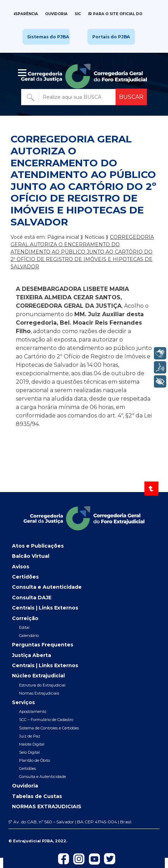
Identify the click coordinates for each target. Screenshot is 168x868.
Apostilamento (33, 711)
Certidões (25, 577)
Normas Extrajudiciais (39, 693)
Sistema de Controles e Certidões (49, 728)
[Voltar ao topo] (151, 489)
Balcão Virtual (31, 556)
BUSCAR (131, 97)
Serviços (23, 702)
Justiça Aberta (32, 655)
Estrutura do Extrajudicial (42, 685)
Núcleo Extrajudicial (38, 676)
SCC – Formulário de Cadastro (46, 720)
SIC (78, 14)
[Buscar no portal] (69, 97)
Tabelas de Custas (37, 796)
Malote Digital (32, 744)
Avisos (21, 567)
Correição (25, 618)
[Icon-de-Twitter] (110, 859)
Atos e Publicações (38, 546)
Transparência (21, 14)
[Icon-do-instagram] (79, 859)
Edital (24, 627)
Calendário (29, 636)
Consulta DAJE (32, 598)
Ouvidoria (56, 14)
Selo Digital (29, 752)
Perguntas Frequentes (43, 645)
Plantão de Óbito (35, 760)
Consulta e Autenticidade (47, 587)
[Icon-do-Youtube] (95, 859)
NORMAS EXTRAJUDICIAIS (47, 806)
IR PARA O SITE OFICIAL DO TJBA (121, 14)
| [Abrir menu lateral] (23, 73)
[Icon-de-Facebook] (63, 859)
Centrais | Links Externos (45, 608)
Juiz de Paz (30, 736)
